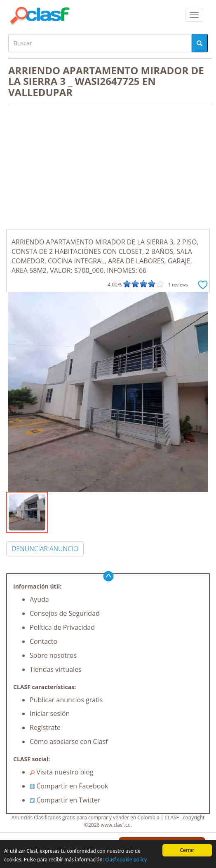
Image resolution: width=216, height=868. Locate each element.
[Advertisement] (108, 168)
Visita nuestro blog (62, 772)
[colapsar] (194, 15)
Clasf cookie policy (126, 860)
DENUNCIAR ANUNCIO (45, 549)
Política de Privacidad (62, 627)
